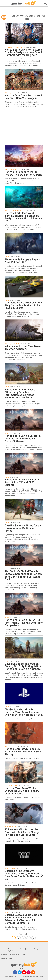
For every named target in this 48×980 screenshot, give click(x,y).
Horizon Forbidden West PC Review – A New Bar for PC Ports (24, 173)
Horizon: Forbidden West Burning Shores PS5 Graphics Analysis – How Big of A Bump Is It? (24, 217)
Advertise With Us (8, 958)
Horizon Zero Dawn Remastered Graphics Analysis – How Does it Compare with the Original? (24, 52)
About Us (15, 955)
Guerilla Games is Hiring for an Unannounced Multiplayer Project (23, 528)
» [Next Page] (34, 938)
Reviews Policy (33, 949)
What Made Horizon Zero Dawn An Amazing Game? (23, 348)
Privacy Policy (19, 949)
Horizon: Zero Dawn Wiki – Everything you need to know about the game (22, 791)
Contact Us (5, 955)
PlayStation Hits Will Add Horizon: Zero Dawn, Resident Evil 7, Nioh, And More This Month (24, 712)
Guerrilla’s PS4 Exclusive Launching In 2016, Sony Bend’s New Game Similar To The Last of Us (24, 875)
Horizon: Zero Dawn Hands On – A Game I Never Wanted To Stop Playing (24, 752)
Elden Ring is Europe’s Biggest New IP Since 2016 (23, 261)
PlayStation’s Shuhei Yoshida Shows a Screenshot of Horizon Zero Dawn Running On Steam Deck (23, 575)
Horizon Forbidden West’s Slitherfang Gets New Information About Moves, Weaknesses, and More (20, 394)
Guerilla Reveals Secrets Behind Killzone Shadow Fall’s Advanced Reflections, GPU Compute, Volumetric (24, 919)
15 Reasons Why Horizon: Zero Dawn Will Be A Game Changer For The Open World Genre (23, 832)
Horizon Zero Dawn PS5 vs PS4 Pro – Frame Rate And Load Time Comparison (24, 623)
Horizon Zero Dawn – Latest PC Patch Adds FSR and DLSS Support (23, 482)
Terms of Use (6, 949)
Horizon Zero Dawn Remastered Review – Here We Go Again (23, 97)
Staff (24, 955)
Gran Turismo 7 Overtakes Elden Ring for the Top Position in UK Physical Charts (23, 305)
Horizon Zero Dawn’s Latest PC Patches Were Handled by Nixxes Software (23, 439)
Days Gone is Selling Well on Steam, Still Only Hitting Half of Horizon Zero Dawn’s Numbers (23, 666)
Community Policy (8, 951)
